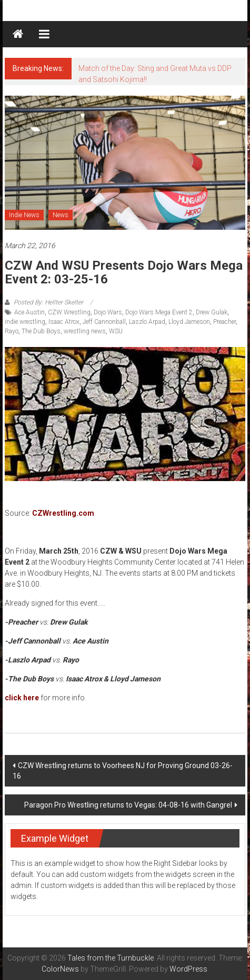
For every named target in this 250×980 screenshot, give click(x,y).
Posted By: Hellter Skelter (48, 302)
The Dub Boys (41, 331)
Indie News (24, 215)
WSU (116, 331)
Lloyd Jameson (189, 322)
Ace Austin (29, 312)
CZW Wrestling (69, 312)
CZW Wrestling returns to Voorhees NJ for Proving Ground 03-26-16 (123, 771)
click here (22, 698)
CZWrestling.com (63, 513)
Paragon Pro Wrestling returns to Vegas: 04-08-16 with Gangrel (128, 805)
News (61, 215)
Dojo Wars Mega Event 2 (159, 312)
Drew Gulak (212, 312)
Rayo (12, 331)
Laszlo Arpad (147, 322)
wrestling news (85, 331)
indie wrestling (25, 322)
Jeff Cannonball (104, 322)
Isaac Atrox (64, 322)
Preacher (224, 322)
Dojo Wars (108, 312)
